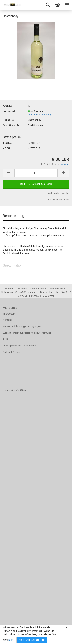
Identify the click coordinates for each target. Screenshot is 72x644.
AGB (5, 339)
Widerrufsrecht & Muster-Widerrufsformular (27, 333)
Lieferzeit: (9, 111)
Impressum (9, 314)
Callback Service (12, 352)
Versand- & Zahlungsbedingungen (22, 326)
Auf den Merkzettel (59, 193)
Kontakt (7, 320)
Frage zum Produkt (59, 199)
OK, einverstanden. (32, 640)
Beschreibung (14, 216)
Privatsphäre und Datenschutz (19, 346)
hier (10, 640)
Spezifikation (13, 265)
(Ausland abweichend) (39, 115)
